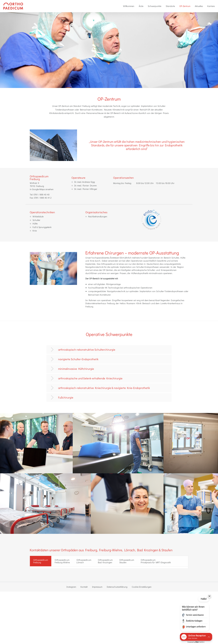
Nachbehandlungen (98, 216)
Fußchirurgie (66, 397)
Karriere (211, 6)
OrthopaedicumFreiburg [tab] (41, 561)
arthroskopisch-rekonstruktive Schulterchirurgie (87, 350)
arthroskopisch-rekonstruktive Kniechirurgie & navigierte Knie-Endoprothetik (104, 388)
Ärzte (141, 6)
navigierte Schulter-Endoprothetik (78, 359)
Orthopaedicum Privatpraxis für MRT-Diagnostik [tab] (156, 561)
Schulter (36, 220)
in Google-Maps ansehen (42, 189)
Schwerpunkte (155, 6)
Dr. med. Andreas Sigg (85, 182)
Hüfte (35, 223)
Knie (35, 231)
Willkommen (129, 6)
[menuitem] (129, 6)
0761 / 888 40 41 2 (43, 198)
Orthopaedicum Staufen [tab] (127, 561)
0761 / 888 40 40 (42, 194)
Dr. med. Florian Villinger (86, 189)
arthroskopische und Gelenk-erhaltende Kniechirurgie (90, 378)
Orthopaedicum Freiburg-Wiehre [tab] (62, 561)
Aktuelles (199, 6)
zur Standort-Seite (41, 591)
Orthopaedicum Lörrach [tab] (84, 561)
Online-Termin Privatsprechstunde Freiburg (56, 604)
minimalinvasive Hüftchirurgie (76, 369)
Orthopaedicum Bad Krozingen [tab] (105, 561)
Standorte (170, 6)
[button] (195, 614)
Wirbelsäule (38, 216)
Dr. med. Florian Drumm (85, 185)
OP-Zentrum (185, 6)
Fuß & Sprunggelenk (42, 227)
